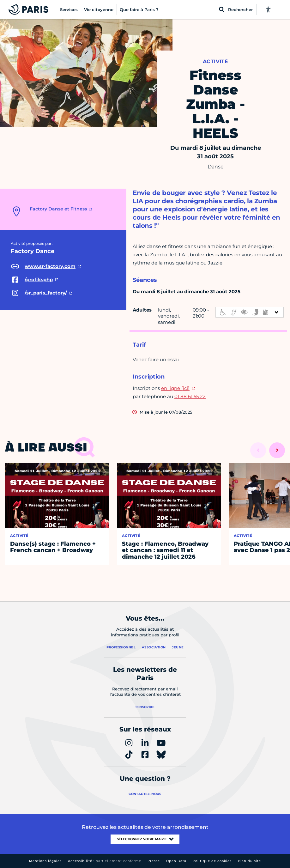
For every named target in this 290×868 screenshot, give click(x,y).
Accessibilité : (105, 861)
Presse (154, 861)
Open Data (176, 861)
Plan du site (249, 861)
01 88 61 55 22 (190, 396)
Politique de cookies (212, 861)
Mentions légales (45, 861)
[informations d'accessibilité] (250, 312)
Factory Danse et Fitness (58, 209)
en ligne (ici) (175, 388)
